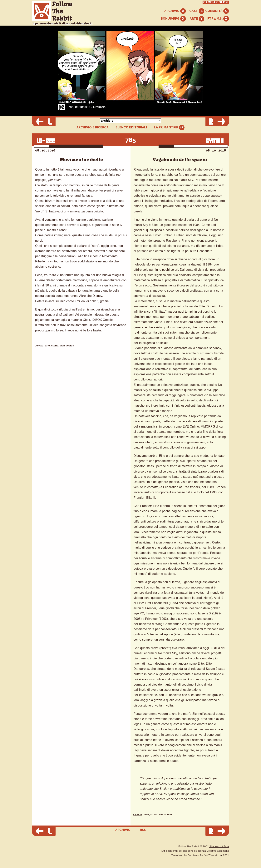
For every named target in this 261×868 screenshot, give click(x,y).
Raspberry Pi (175, 241)
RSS (143, 830)
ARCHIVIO (175, 11)
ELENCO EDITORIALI (131, 127)
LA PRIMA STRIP (169, 128)
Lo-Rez (39, 346)
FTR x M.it (218, 19)
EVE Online (191, 427)
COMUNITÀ (217, 11)
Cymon (138, 814)
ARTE (197, 19)
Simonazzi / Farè (219, 846)
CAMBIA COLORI (216, 2)
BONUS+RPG (173, 19)
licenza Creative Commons (213, 851)
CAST (197, 11)
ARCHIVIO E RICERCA (93, 127)
